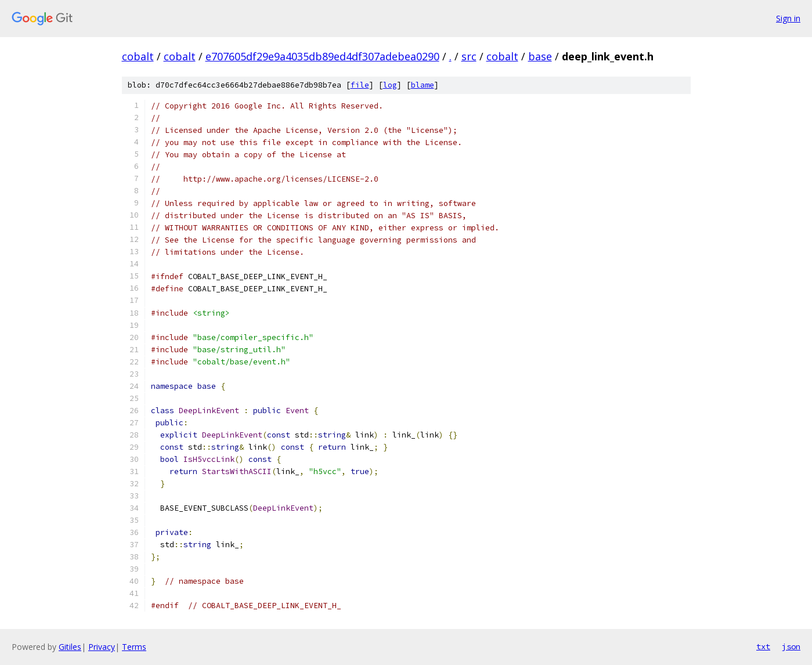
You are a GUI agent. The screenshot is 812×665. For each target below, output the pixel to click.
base (540, 56)
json (791, 646)
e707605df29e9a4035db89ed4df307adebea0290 (322, 56)
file (360, 85)
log (390, 85)
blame (423, 85)
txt (763, 646)
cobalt (138, 56)
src (469, 56)
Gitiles (70, 647)
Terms (134, 647)
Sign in (788, 18)
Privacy (102, 647)
